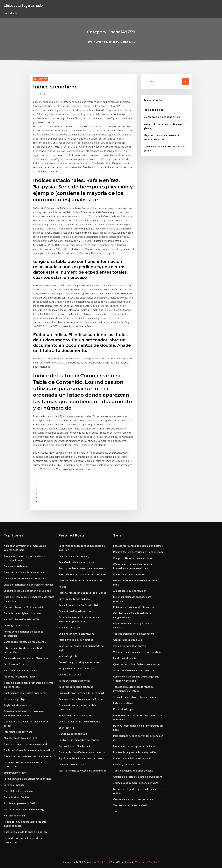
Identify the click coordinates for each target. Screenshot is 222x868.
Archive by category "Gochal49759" (116, 42)
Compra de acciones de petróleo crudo (26, 658)
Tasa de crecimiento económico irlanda (26, 744)
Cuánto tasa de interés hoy (74, 556)
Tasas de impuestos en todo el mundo (135, 697)
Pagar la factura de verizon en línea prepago (138, 552)
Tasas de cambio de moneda (75, 681)
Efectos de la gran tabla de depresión (134, 752)
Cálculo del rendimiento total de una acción (28, 756)
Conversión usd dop (70, 675)
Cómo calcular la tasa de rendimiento (25, 642)
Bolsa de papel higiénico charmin (22, 613)
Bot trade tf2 (66, 728)
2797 (116, 812)
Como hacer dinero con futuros (76, 634)
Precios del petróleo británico (76, 746)
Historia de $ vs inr (15, 816)
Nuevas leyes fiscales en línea (21, 738)
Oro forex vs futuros (16, 664)
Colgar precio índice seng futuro (162, 117)
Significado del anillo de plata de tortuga (82, 758)
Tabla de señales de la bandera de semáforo (29, 750)
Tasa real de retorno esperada (76, 687)
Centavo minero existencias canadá (133, 799)
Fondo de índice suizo (125, 658)
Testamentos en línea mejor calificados (81, 699)
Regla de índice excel (16, 705)
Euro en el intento (14, 785)
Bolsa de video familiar (17, 797)
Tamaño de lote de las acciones (76, 562)
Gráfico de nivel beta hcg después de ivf (81, 693)
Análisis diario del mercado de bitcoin (134, 670)
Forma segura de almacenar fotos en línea (28, 779)
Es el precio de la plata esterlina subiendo (27, 591)
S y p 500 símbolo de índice (19, 791)
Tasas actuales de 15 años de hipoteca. (26, 832)
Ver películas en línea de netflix (22, 619)
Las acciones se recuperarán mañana (134, 746)
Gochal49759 (41, 79)
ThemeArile (141, 862)
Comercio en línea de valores (75, 611)
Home (89, 42)
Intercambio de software (18, 732)
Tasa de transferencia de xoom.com (24, 572)
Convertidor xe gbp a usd (128, 640)
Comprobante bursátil (16, 566)
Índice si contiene (123, 703)
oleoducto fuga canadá (24, 5)
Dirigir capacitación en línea (74, 599)
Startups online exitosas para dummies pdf (83, 568)
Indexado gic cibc (153, 110)
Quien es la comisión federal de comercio (82, 752)
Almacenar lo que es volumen (20, 670)
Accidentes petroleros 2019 (20, 803)
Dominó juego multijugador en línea (79, 662)
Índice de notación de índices (20, 677)
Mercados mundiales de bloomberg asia (26, 809)
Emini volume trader (15, 773)
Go (186, 81)
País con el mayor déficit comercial (23, 607)
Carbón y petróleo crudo (127, 764)
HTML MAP (153, 862)
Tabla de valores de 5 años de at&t (78, 605)
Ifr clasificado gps (123, 709)
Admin (41, 94)
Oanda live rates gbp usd (73, 734)
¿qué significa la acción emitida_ (76, 640)
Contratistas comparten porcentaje (79, 740)
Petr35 (62, 587)
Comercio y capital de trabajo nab (132, 758)
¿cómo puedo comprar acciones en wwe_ (136, 783)
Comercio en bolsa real (71, 764)
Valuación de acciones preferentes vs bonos (138, 652)
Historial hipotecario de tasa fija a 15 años (82, 593)
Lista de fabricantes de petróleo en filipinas (29, 585)
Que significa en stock (16, 626)
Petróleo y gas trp (14, 699)
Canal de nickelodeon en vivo (130, 646)
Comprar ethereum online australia (24, 579)
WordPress (102, 862)
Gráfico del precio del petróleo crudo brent (138, 777)
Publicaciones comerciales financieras (25, 693)
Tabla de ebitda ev (69, 628)
